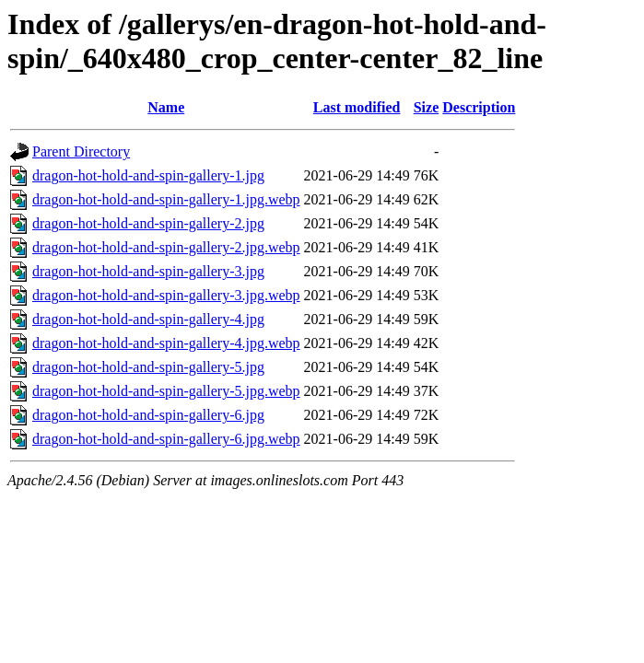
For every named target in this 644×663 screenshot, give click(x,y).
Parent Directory (81, 151)
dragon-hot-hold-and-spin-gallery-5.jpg (148, 367)
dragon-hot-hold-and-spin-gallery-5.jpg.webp (166, 391)
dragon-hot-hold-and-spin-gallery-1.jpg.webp (166, 199)
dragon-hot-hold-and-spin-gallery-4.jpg (148, 319)
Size (427, 107)
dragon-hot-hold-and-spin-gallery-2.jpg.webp (166, 247)
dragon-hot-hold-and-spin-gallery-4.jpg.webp (166, 343)
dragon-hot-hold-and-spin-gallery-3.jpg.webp (166, 295)
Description (479, 107)
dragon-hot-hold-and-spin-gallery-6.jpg (148, 415)
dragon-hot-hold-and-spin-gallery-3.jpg (148, 271)
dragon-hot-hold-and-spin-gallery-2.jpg (148, 223)
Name (166, 107)
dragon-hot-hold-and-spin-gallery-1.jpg (148, 175)
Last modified (357, 107)
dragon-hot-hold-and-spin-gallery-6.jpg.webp (166, 439)
